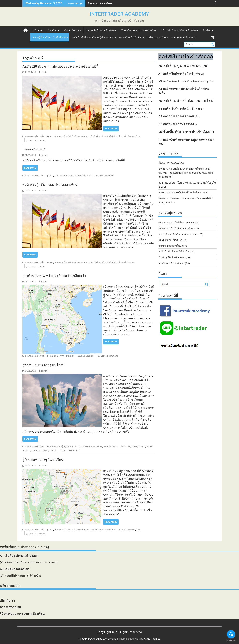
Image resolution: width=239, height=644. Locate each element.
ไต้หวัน (53, 451)
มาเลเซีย (81, 136)
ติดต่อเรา (208, 30)
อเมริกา (142, 447)
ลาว (88, 136)
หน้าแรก (37, 30)
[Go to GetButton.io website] (231, 641)
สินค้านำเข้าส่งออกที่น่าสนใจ (174, 251)
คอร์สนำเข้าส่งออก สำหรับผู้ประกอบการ (93, 37)
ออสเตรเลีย (126, 447)
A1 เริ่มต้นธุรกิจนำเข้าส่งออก (19, 556)
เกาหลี (149, 447)
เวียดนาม (131, 136)
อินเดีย (135, 447)
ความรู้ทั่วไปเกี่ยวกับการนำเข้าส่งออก (178, 234)
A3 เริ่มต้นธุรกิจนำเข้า (15, 569)
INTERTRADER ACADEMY (119, 14)
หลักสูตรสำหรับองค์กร (184, 37)
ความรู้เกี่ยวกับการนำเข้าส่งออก (50, 37)
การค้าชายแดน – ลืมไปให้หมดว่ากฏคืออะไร (54, 276)
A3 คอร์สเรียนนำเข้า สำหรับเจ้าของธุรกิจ (186, 81)
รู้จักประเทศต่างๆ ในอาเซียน (43, 460)
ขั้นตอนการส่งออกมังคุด (171, 163)
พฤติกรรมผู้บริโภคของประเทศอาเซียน (50, 185)
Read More (111, 128)
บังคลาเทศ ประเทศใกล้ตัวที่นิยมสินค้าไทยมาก (183, 192)
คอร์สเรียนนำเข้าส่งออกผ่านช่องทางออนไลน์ (143, 37)
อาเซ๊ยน (102, 263)
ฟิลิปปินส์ (72, 136)
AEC (51, 136)
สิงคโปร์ (94, 136)
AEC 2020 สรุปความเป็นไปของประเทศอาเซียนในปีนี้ (60, 66)
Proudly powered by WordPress (97, 639)
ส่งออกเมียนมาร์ (34, 149)
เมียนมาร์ (122, 136)
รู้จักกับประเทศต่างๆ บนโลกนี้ (43, 365)
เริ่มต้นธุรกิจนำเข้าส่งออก (172, 257)
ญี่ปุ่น (63, 447)
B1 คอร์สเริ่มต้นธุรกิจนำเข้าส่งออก (181, 109)
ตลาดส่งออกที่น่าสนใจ (35, 136)
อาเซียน (102, 136)
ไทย (138, 136)
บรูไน (65, 136)
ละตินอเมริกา (109, 447)
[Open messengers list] (231, 634)
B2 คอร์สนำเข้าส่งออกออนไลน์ (179, 116)
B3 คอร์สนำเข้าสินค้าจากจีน (178, 124)
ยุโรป (93, 447)
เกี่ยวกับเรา (53, 30)
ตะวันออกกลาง (73, 447)
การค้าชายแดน (64, 356)
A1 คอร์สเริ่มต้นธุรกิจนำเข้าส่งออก (181, 74)
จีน (59, 447)
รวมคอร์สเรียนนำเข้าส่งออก (101, 30)
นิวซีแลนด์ (85, 447)
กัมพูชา (58, 136)
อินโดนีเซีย (112, 136)
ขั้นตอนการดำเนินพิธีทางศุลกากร (176, 222)
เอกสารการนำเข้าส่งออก (171, 263)
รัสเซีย (100, 447)
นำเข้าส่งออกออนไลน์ (170, 246)
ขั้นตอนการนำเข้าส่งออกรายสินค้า (177, 228)
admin (43, 72)
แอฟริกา (45, 451)
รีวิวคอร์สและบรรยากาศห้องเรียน (139, 30)
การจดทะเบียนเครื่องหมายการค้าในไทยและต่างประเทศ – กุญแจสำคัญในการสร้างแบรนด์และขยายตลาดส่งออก (186, 173)
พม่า (57, 176)
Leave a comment (37, 140)
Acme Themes (152, 639)
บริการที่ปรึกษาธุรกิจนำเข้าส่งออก (180, 30)
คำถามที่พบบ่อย (72, 30)
